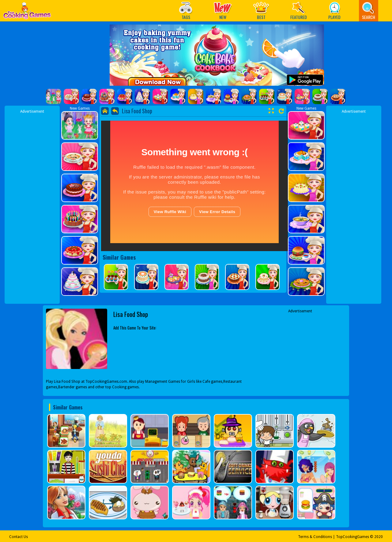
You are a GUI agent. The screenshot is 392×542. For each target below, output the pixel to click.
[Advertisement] (32, 206)
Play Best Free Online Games (27, 12)
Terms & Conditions (315, 537)
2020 (379, 537)
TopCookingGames (352, 537)
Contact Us (19, 537)
